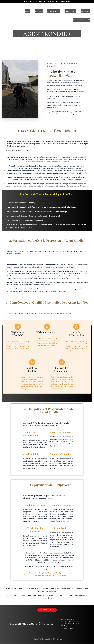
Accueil (27, 11)
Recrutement (85, 11)
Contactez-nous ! (70, 11)
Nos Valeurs (39, 11)
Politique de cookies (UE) (81, 20)
